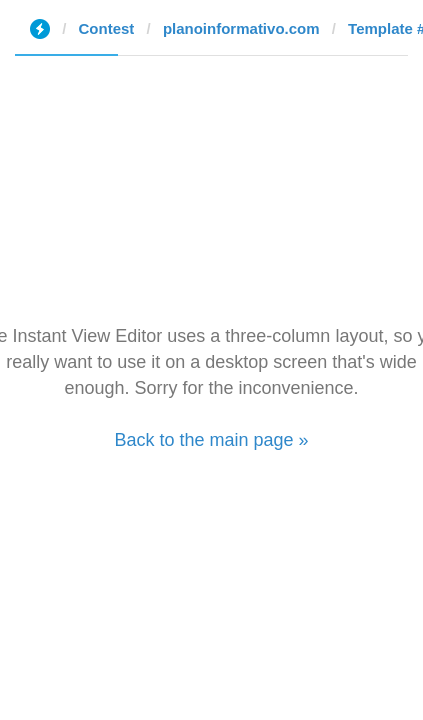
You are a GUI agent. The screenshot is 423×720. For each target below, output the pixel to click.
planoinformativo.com (241, 28)
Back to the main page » (211, 440)
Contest (107, 28)
